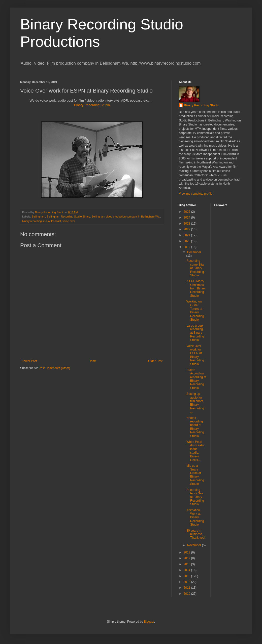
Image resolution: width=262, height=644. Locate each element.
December (194, 252)
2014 (187, 570)
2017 (187, 558)
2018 (187, 552)
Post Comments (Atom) (54, 368)
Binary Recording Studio (92, 105)
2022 (187, 229)
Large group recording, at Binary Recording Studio (195, 333)
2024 (187, 218)
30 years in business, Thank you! (196, 534)
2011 (187, 588)
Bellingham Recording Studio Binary (68, 217)
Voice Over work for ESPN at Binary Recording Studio (195, 355)
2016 (187, 564)
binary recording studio (36, 221)
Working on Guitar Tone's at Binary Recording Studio (195, 311)
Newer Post (29, 361)
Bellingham (38, 217)
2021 (187, 235)
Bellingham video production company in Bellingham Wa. (126, 217)
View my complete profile (196, 194)
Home (93, 361)
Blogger (149, 622)
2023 (187, 224)
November (195, 545)
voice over (69, 221)
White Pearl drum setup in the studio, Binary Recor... (196, 451)
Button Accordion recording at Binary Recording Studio (196, 379)
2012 (187, 582)
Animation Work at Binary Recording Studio (195, 518)
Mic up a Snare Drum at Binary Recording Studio (195, 475)
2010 (187, 594)
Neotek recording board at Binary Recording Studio (195, 427)
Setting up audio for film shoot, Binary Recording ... (195, 403)
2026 (187, 212)
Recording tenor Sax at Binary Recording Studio (195, 497)
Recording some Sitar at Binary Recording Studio (195, 268)
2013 (187, 576)
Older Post (155, 361)
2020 (187, 241)
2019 (187, 247)
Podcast (56, 221)
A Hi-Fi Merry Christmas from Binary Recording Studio (196, 288)
